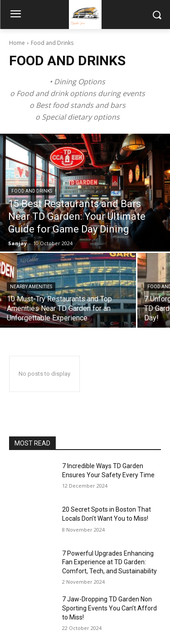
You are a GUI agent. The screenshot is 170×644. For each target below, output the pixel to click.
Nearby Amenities (31, 287)
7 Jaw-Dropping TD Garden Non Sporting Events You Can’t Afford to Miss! (109, 608)
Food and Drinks (32, 191)
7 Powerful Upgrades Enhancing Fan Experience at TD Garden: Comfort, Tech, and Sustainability (109, 562)
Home (17, 43)
